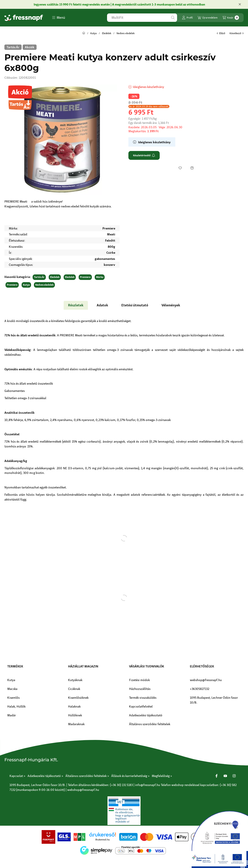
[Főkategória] (84, 33)
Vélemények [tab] (171, 305)
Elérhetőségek (202, 666)
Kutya (93, 33)
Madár (12, 715)
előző (221, 33)
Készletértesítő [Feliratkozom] (144, 155)
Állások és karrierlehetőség (129, 776)
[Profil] (187, 18)
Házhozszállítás (140, 689)
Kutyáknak (75, 680)
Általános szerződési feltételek (150, 724)
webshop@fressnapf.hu (206, 680)
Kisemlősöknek (78, 698)
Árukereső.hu (103, 840)
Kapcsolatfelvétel (141, 706)
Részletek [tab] (76, 305)
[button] (59, 18)
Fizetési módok (139, 680)
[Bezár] (240, 4)
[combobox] (142, 18)
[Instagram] (234, 776)
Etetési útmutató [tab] (135, 305)
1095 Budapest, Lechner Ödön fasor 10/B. (214, 700)
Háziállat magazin (83, 666)
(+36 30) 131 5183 (121, 785)
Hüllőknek (75, 715)
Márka (100, 277)
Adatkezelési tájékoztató (146, 715)
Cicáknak (74, 689)
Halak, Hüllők (16, 706)
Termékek (15, 666)
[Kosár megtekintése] (231, 18)
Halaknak (74, 706)
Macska (12, 689)
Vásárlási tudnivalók (147, 666)
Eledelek (107, 33)
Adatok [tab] (102, 305)
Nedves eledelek (126, 33)
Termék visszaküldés (143, 698)
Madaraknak (76, 724)
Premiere (85, 277)
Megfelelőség (161, 776)
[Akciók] (30, 47)
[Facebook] (217, 776)
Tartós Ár (39, 277)
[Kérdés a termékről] (192, 168)
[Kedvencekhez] (180, 168)
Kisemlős (13, 698)
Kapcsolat (16, 776)
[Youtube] (225, 776)
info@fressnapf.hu (148, 785)
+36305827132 (200, 689)
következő (237, 33)
